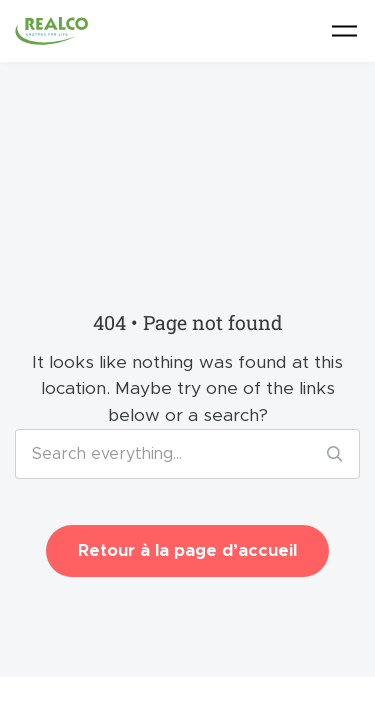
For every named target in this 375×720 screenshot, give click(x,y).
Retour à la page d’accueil (187, 551)
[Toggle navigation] (344, 30)
